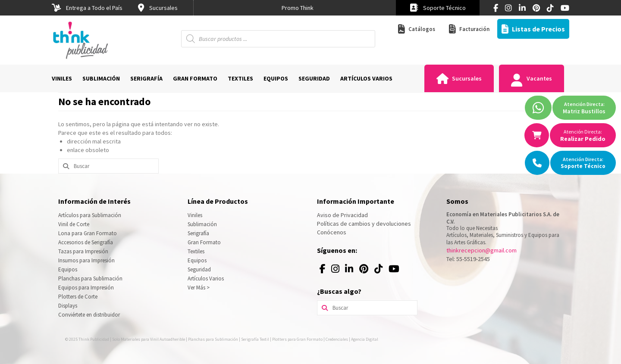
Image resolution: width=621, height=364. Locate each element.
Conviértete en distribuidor (89, 315)
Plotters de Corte (78, 297)
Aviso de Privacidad (342, 215)
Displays (68, 306)
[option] (298, 8)
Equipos (68, 269)
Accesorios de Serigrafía (86, 242)
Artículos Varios (206, 278)
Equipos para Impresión (86, 288)
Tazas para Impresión (83, 251)
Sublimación (202, 224)
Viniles (195, 215)
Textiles (196, 251)
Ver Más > (199, 288)
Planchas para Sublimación (90, 278)
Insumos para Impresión (86, 260)
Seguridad (199, 269)
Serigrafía (198, 233)
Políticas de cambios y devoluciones (364, 224)
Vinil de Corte (74, 224)
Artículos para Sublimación (90, 215)
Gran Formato (204, 242)
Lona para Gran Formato (88, 233)
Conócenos (332, 232)
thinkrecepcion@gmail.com (481, 250)
